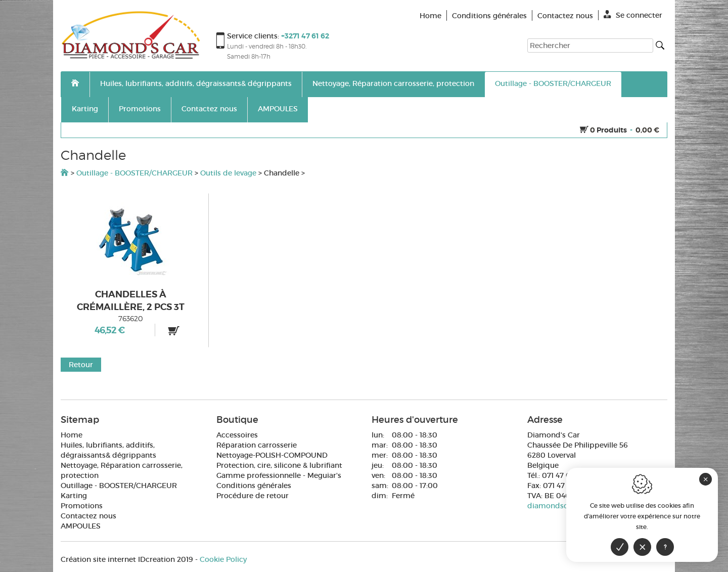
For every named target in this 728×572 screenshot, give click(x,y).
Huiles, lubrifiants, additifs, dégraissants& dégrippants (196, 83)
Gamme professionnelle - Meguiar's (279, 475)
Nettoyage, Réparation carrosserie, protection (393, 83)
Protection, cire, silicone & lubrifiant (279, 465)
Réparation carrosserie (257, 445)
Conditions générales (254, 486)
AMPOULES (278, 109)
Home (72, 435)
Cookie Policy (223, 559)
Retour (81, 365)
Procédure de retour (253, 496)
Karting (85, 109)
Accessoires (237, 435)
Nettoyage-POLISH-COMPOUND (272, 455)
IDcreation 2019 (127, 559)
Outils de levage (228, 173)
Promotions (140, 109)
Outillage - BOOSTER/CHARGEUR (553, 83)
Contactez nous (209, 109)
